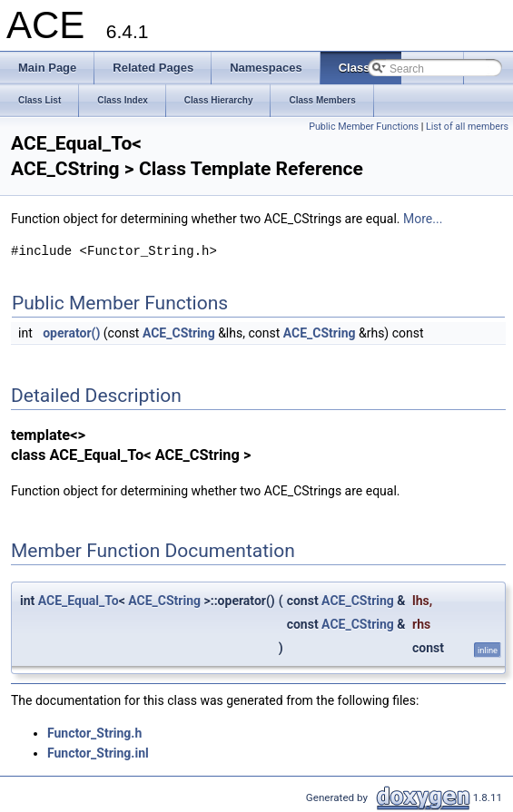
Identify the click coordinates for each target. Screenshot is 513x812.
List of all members (467, 127)
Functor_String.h (94, 733)
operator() (71, 333)
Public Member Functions (364, 127)
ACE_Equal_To (79, 601)
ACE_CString (179, 333)
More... (423, 219)
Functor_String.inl (98, 753)
